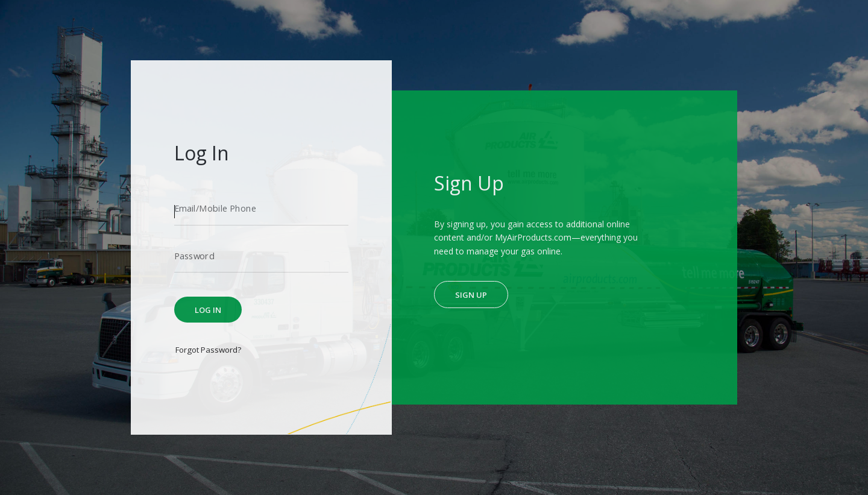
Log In (208, 310)
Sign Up (471, 295)
